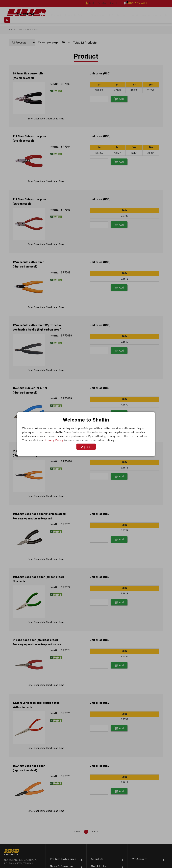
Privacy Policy (54, 440)
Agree (86, 447)
